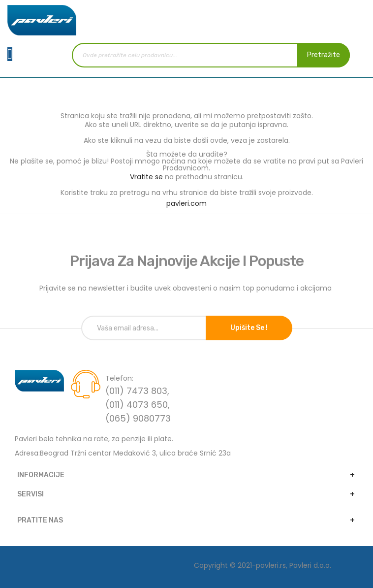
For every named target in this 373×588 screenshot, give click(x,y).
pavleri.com (186, 203)
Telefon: (119, 378)
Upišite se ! (249, 328)
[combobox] (211, 55)
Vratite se (146, 177)
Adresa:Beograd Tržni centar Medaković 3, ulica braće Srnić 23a (123, 453)
